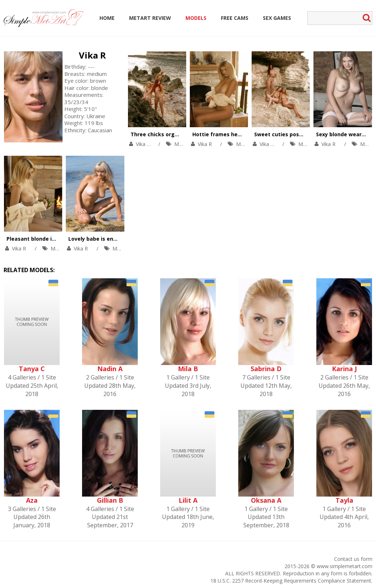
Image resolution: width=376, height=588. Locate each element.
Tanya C (32, 369)
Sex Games (277, 18)
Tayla (344, 500)
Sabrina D (266, 369)
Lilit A (188, 500)
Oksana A (266, 500)
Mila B (188, 369)
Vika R (92, 55)
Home (107, 18)
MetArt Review (150, 18)
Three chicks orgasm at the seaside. (179, 134)
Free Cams (235, 18)
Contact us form (353, 559)
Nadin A (110, 369)
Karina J (344, 369)
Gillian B (110, 500)
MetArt (182, 144)
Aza (32, 500)
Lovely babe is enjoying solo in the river (120, 239)
